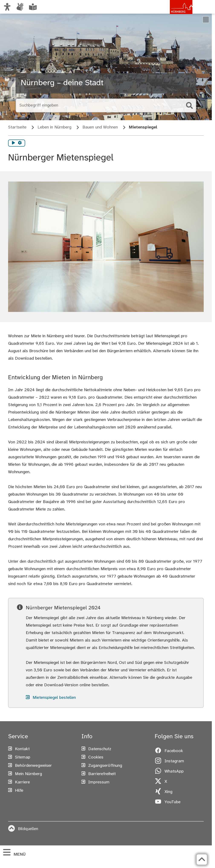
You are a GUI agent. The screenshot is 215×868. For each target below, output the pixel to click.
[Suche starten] (189, 105)
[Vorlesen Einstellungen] (20, 143)
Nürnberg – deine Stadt (62, 83)
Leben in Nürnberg (54, 127)
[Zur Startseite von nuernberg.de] (174, 11)
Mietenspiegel (143, 127)
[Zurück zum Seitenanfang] (202, 859)
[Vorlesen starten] (13, 143)
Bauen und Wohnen (100, 127)
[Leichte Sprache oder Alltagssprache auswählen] (33, 7)
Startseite (17, 127)
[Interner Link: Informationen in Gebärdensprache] (20, 7)
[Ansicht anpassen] (7, 7)
